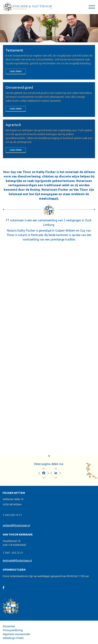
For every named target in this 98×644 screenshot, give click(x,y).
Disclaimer (9, 626)
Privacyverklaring (13, 630)
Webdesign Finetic (13, 638)
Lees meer (16, 71)
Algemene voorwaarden (16, 634)
